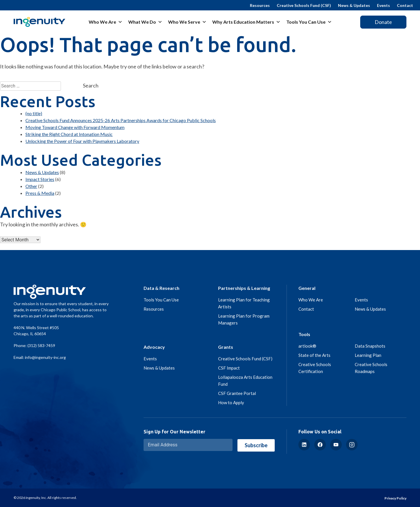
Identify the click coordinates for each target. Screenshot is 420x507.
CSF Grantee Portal (237, 393)
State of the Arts (314, 355)
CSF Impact (229, 368)
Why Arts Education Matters (246, 22)
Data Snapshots (370, 346)
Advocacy (154, 347)
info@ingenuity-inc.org (45, 357)
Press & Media (40, 193)
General (307, 288)
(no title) (34, 113)
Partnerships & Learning (244, 288)
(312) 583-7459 (41, 345)
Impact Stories (40, 179)
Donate (383, 22)
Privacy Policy (395, 498)
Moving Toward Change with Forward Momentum (75, 127)
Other (31, 186)
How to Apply (231, 402)
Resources (260, 5)
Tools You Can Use (309, 22)
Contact (405, 5)
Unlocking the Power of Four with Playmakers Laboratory (82, 141)
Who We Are (106, 22)
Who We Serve (187, 22)
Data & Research (161, 288)
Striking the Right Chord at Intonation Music (69, 134)
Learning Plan (368, 355)
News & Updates (354, 5)
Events (383, 5)
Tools (304, 334)
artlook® (307, 346)
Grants (226, 347)
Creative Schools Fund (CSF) (304, 5)
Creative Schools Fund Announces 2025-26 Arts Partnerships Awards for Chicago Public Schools (121, 120)
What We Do (145, 22)
